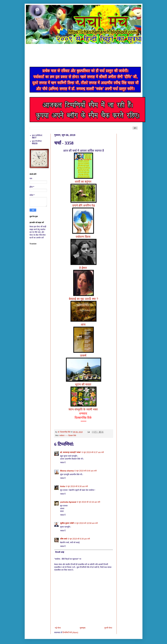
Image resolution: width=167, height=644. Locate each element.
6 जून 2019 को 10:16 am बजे (89, 502)
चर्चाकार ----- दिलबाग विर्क (68, 436)
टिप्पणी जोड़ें (60, 552)
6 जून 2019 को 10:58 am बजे (86, 523)
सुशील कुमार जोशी (67, 523)
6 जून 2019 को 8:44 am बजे (86, 471)
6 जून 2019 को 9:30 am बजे (77, 486)
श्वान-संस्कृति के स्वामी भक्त (83, 409)
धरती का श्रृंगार (83, 182)
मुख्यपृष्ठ (83, 628)
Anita (63, 486)
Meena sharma (67, 471)
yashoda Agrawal (68, 502)
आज (84, 325)
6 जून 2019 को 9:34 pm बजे (79, 539)
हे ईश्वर (83, 268)
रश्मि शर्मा (64, 539)
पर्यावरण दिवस (83, 237)
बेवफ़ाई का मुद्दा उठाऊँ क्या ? (83, 299)
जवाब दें (63, 463)
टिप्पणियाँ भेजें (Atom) (70, 632)
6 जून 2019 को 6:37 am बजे (93, 452)
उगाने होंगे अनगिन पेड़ (83, 205)
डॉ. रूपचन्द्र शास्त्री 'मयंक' (71, 452)
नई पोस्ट (58, 628)
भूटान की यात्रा (83, 384)
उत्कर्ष (83, 356)
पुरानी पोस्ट (108, 628)
